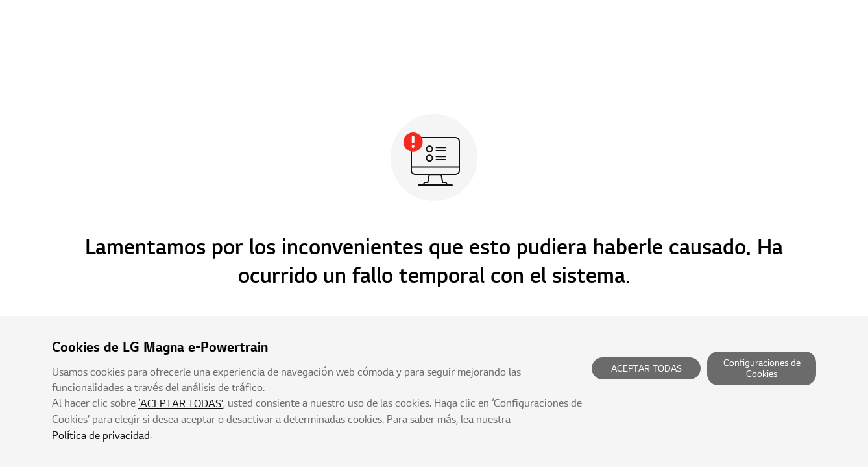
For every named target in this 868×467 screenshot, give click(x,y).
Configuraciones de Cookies (762, 369)
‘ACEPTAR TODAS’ (181, 404)
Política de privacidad (101, 436)
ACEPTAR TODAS (646, 369)
